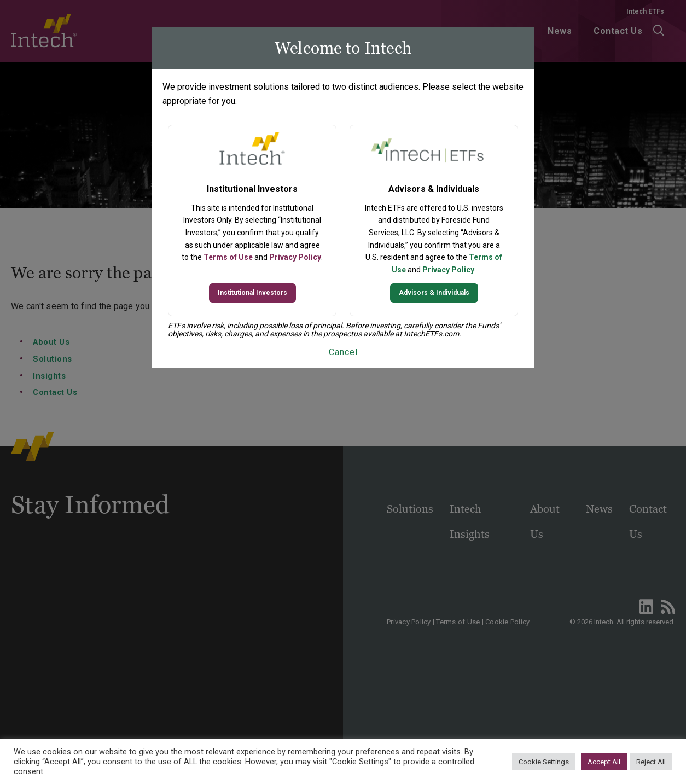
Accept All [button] (604, 762)
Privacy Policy (295, 257)
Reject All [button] (651, 762)
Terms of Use (228, 257)
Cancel (343, 352)
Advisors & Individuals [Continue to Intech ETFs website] (434, 293)
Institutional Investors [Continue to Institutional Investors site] (252, 293)
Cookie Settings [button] (544, 762)
